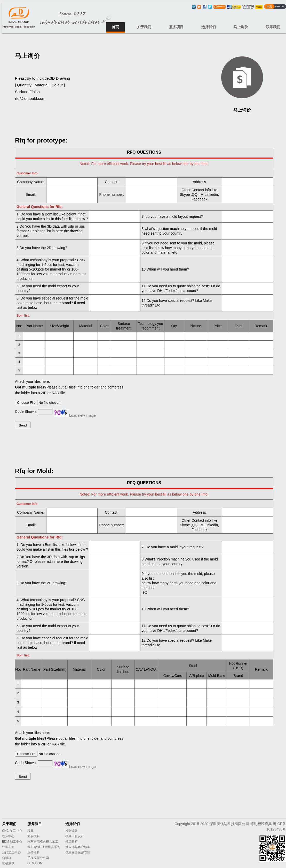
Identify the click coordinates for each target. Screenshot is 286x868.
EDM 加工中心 (12, 842)
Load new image (82, 415)
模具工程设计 (75, 836)
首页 (115, 27)
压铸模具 (34, 852)
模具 (30, 831)
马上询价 (241, 27)
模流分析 (71, 842)
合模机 (7, 858)
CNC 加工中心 (12, 831)
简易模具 (34, 836)
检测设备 (71, 831)
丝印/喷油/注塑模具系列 (44, 847)
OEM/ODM (35, 863)
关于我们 (144, 27)
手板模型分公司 (38, 858)
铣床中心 (8, 836)
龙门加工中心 (11, 852)
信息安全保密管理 (78, 852)
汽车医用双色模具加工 (43, 842)
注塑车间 (8, 847)
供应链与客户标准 (78, 847)
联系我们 (273, 27)
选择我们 (209, 27)
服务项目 (176, 27)
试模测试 (8, 863)
